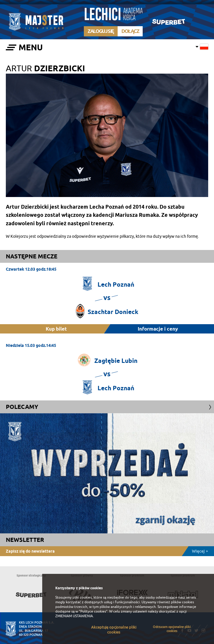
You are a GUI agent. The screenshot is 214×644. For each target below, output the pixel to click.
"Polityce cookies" (93, 611)
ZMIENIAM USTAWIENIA (74, 616)
